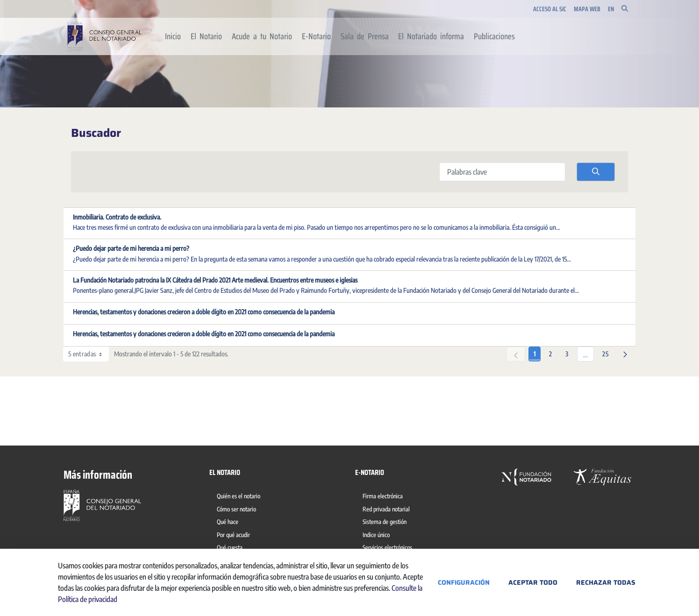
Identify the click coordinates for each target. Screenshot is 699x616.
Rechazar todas (606, 582)
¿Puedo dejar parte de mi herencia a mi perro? (131, 248)
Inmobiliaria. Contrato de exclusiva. (117, 217)
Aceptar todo (533, 582)
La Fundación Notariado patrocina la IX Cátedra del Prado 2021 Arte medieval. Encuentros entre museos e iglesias (215, 280)
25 (608, 352)
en (611, 9)
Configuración (464, 582)
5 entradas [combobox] (88, 354)
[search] (596, 172)
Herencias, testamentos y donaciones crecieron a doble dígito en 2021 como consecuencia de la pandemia (204, 312)
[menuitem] (173, 36)
